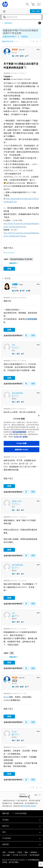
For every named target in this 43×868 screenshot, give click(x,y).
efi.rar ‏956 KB (10, 253)
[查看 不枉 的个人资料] (13, 345)
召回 (4, 852)
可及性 (20, 852)
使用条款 (25, 806)
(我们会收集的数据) (19, 432)
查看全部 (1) (14, 263)
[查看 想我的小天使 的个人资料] (17, 501)
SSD (12, 653)
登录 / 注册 (36, 11)
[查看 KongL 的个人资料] (21, 284)
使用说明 (32, 319)
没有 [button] (33, 336)
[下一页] (41, 41)
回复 (9, 269)
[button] (38, 49)
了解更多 (24, 37)
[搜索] (21, 17)
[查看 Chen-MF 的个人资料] (22, 50)
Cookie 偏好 (6, 855)
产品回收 (11, 852)
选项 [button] (40, 23)
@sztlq (6, 697)
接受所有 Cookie (22, 450)
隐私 (26, 852)
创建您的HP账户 (10, 37)
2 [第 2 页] (37, 42)
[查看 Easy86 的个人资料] (14, 732)
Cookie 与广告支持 (21, 437)
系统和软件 (8, 23)
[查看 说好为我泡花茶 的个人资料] (17, 393)
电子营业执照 (35, 855)
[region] (21, 434)
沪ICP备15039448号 (20, 855)
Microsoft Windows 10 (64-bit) (21, 259)
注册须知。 (34, 806)
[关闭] (39, 416)
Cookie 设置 (21, 443)
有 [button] (26, 336)
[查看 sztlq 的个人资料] (13, 613)
